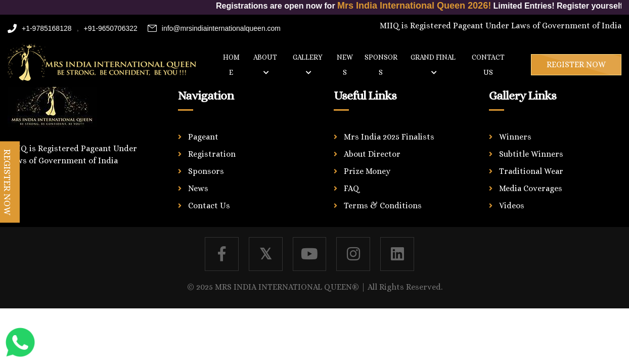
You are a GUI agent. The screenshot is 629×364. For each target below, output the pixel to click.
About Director (372, 154)
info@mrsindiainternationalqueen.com (214, 28)
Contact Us (209, 206)
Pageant (203, 137)
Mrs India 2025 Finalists (389, 137)
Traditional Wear (531, 171)
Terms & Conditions (383, 206)
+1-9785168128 (40, 28)
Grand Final (433, 64)
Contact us (488, 65)
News (345, 65)
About (265, 64)
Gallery (308, 64)
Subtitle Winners (531, 154)
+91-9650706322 (111, 28)
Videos (512, 206)
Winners (515, 137)
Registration (212, 154)
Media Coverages (531, 188)
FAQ (352, 188)
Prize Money (367, 171)
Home (231, 65)
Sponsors (381, 65)
